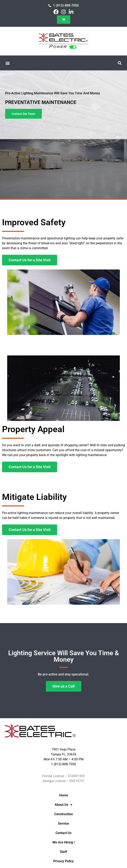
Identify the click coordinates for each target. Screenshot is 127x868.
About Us (63, 805)
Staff (63, 852)
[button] (7, 63)
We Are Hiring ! (63, 842)
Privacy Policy (63, 861)
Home (64, 795)
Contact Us (63, 833)
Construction (64, 814)
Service (63, 823)
